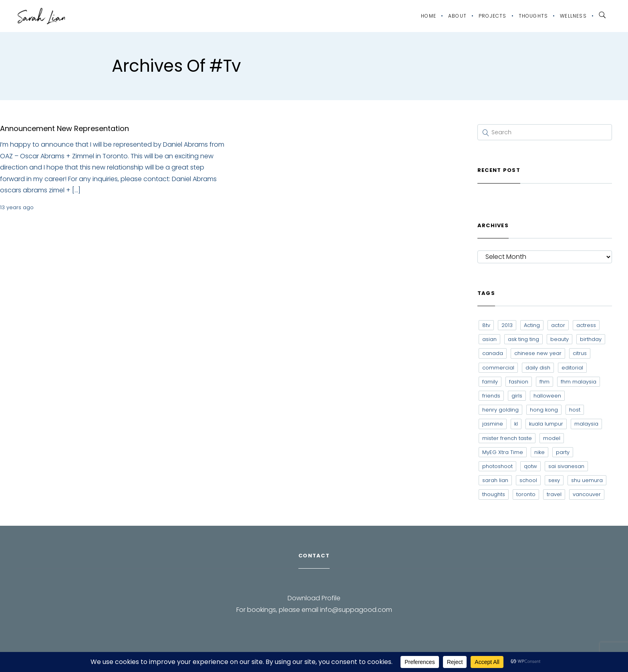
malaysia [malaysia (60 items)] (586, 424)
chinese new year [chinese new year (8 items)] (538, 353)
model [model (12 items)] (552, 438)
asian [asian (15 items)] (489, 339)
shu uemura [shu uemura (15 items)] (587, 480)
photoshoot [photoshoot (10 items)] (497, 466)
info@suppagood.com (356, 610)
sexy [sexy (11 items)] (554, 480)
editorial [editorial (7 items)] (572, 368)
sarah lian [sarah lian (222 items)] (495, 480)
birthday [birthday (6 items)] (591, 339)
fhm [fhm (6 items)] (544, 382)
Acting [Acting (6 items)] (532, 325)
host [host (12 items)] (575, 410)
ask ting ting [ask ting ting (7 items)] (523, 339)
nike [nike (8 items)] (539, 452)
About (457, 16)
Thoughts (533, 16)
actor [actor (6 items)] (558, 325)
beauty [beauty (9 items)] (560, 339)
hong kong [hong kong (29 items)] (544, 410)
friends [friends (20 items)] (491, 396)
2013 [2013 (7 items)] (507, 325)
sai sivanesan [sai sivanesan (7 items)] (566, 466)
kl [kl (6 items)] (516, 424)
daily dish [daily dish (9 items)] (538, 368)
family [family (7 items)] (490, 382)
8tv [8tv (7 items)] (486, 325)
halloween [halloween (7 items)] (547, 396)
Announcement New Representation (64, 128)
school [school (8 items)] (528, 480)
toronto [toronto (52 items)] (526, 494)
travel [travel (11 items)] (554, 494)
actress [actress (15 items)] (586, 325)
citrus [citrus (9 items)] (580, 353)
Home (429, 16)
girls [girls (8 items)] (517, 396)
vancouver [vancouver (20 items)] (587, 494)
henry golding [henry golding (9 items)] (500, 410)
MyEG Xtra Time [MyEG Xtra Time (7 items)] (503, 452)
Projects (493, 16)
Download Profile (314, 598)
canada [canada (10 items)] (493, 353)
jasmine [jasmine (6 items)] (493, 424)
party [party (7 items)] (563, 452)
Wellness (573, 16)
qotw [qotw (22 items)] (530, 466)
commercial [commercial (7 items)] (498, 368)
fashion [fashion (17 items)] (519, 382)
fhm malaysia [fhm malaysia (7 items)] (579, 382)
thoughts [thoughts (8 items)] (494, 494)
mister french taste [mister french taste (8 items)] (507, 438)
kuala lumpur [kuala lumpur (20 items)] (546, 424)
